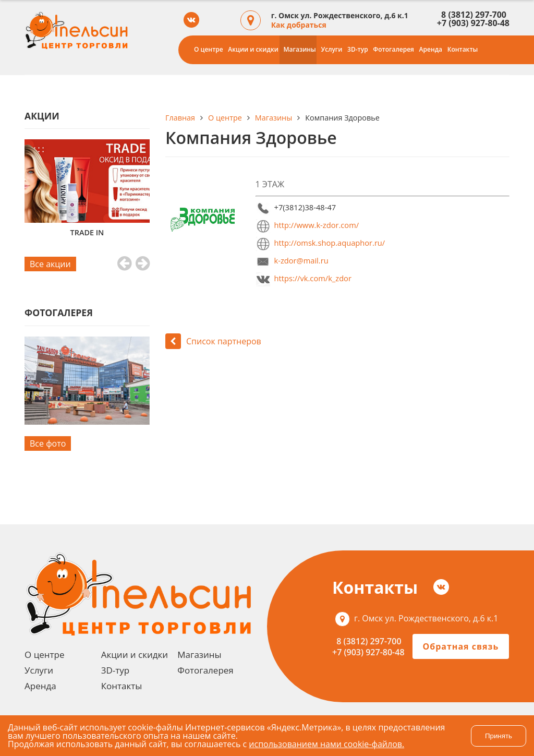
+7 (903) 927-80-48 (473, 23)
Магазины (300, 49)
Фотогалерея (393, 49)
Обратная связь (461, 646)
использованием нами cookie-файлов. (326, 744)
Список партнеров (213, 341)
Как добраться (299, 25)
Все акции (50, 264)
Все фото (48, 443)
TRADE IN (87, 232)
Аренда (431, 49)
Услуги (331, 49)
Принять (499, 736)
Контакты (463, 49)
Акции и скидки (253, 49)
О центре (209, 49)
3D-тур (358, 49)
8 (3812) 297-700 (472, 15)
